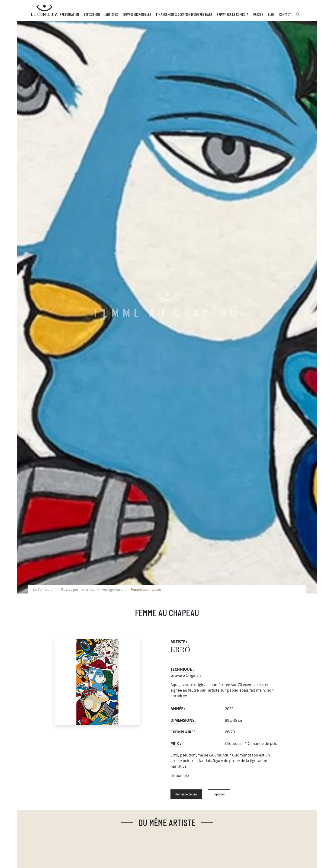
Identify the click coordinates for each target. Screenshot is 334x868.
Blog (271, 15)
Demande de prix (186, 794)
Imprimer (219, 794)
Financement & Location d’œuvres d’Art (184, 15)
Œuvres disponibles (137, 15)
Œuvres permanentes (77, 589)
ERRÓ (180, 650)
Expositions (92, 15)
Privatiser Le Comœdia (233, 15)
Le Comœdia (43, 589)
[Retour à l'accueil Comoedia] (44, 10)
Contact (285, 15)
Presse (258, 15)
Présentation (69, 15)
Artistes (112, 15)
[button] (298, 16)
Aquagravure (112, 589)
